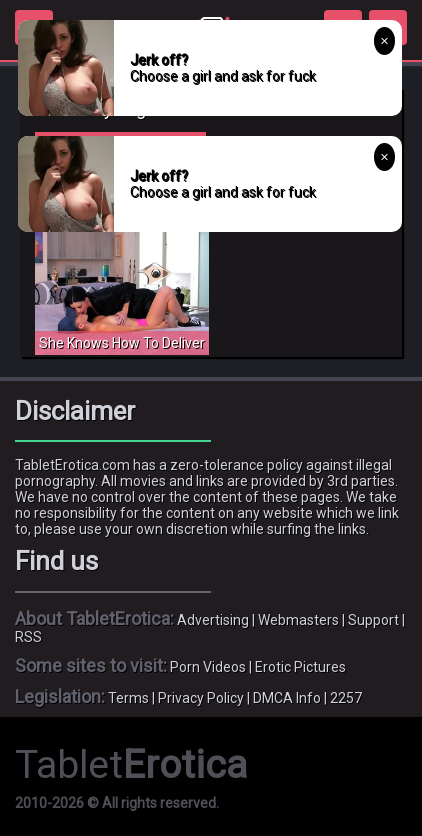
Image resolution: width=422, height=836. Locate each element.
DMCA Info (287, 698)
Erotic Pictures (300, 667)
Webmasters (298, 620)
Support (373, 620)
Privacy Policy (201, 698)
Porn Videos (208, 667)
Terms (128, 698)
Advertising (213, 620)
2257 (346, 698)
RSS (28, 637)
